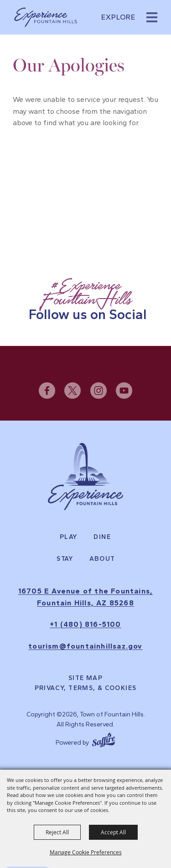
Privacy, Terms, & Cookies (86, 688)
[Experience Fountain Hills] (85, 477)
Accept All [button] (113, 832)
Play (69, 537)
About (102, 559)
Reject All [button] (57, 832)
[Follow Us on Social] (85, 300)
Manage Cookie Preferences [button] (86, 852)
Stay (65, 559)
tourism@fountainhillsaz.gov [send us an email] (85, 646)
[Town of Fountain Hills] (46, 17)
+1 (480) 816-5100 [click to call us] (85, 624)
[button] (152, 17)
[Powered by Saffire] (104, 739)
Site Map (85, 678)
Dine (102, 537)
